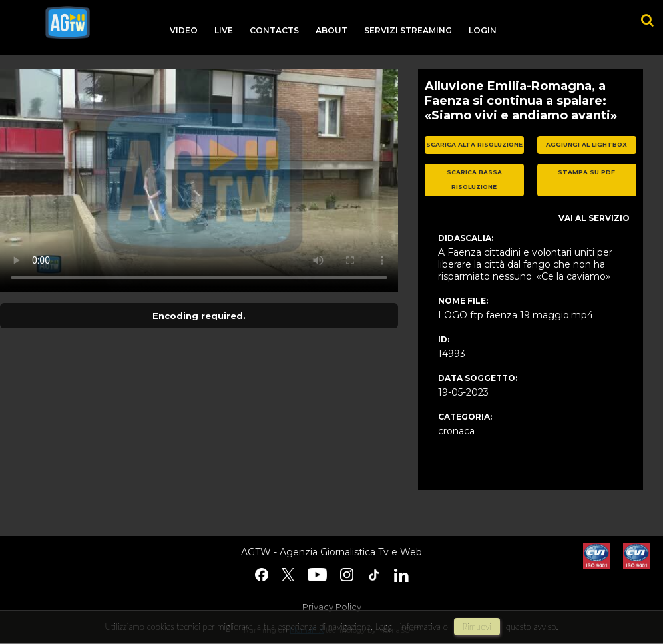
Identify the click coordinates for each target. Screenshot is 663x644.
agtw (68, 23)
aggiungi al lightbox (586, 144)
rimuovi (477, 627)
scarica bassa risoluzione (474, 180)
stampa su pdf (586, 172)
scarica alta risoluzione (474, 144)
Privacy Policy (332, 607)
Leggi (385, 627)
